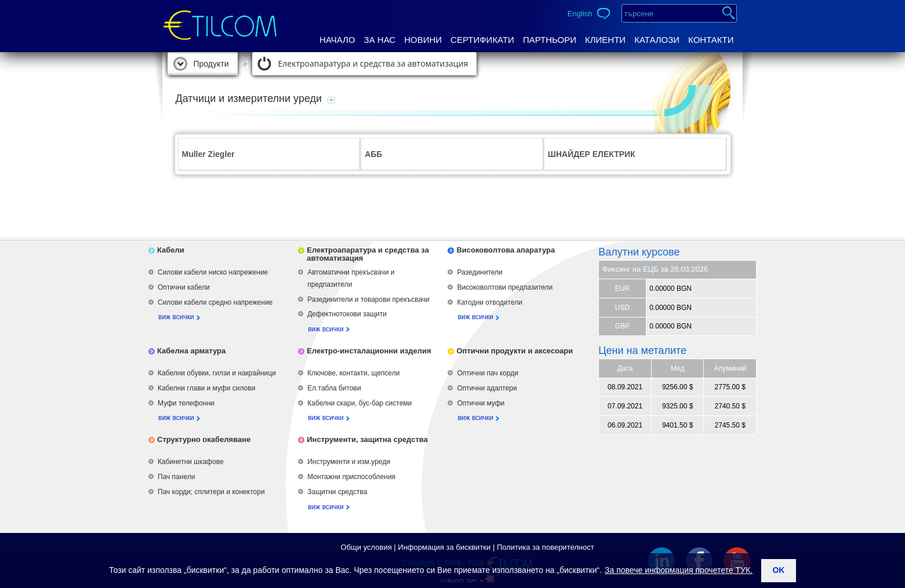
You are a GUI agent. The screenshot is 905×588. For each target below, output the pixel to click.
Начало (337, 40)
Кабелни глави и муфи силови (206, 388)
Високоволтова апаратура (506, 250)
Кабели (171, 250)
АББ (373, 154)
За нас (380, 40)
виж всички (176, 317)
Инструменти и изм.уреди (349, 462)
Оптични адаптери (487, 388)
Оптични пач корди (488, 373)
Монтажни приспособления (351, 477)
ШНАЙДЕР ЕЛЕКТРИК (592, 154)
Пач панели (176, 477)
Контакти (711, 40)
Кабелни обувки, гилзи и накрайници (217, 373)
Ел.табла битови (334, 388)
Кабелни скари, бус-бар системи (359, 403)
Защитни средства (337, 492)
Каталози (657, 40)
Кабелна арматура (191, 351)
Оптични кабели (184, 287)
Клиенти (605, 40)
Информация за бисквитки (444, 547)
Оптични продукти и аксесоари (515, 351)
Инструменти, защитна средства (367, 439)
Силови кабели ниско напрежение (213, 272)
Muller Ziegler (208, 154)
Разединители (479, 272)
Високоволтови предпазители (505, 287)
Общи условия (366, 547)
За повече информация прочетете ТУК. (679, 570)
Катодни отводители (489, 302)
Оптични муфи (481, 403)
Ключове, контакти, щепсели (353, 373)
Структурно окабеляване (204, 439)
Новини (423, 40)
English (580, 14)
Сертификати (482, 40)
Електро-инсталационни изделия (369, 351)
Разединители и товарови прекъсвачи (368, 300)
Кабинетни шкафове (191, 462)
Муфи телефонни (186, 403)
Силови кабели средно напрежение (215, 302)
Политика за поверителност (546, 547)
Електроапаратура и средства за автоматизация (373, 63)
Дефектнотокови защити (347, 314)
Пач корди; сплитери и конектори (211, 492)
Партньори (550, 40)
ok (778, 570)
